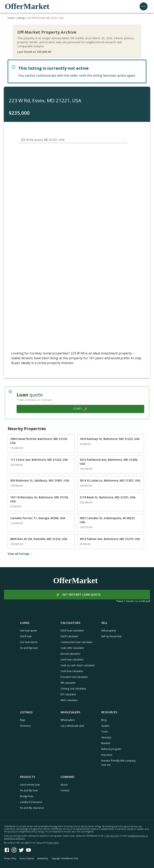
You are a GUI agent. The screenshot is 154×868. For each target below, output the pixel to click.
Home (11, 18)
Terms (39, 843)
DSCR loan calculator (72, 631)
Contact (65, 790)
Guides (105, 726)
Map (23, 720)
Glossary (106, 737)
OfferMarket (27, 6)
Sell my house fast (111, 636)
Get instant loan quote (77, 595)
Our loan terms (29, 642)
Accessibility (43, 858)
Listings (21, 18)
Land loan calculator (72, 660)
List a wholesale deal (72, 726)
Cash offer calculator (72, 648)
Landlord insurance (31, 802)
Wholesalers (68, 720)
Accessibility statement (14, 838)
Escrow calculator (70, 654)
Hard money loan (30, 785)
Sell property (109, 631)
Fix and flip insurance (32, 808)
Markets (106, 743)
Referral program (111, 749)
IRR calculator (68, 683)
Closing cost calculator (73, 689)
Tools (104, 732)
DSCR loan (26, 636)
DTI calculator (68, 694)
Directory (25, 726)
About (64, 785)
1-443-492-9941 (112, 836)
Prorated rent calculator (74, 677)
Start (80, 409)
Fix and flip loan (29, 648)
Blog (104, 720)
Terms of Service (27, 858)
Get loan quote (29, 631)
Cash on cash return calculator (78, 665)
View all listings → (20, 554)
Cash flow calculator (72, 671)
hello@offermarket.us (138, 836)
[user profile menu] (144, 6)
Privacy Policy (53, 843)
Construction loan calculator (77, 642)
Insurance (107, 755)
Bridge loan (27, 796)
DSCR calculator (69, 636)
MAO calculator (69, 700)
